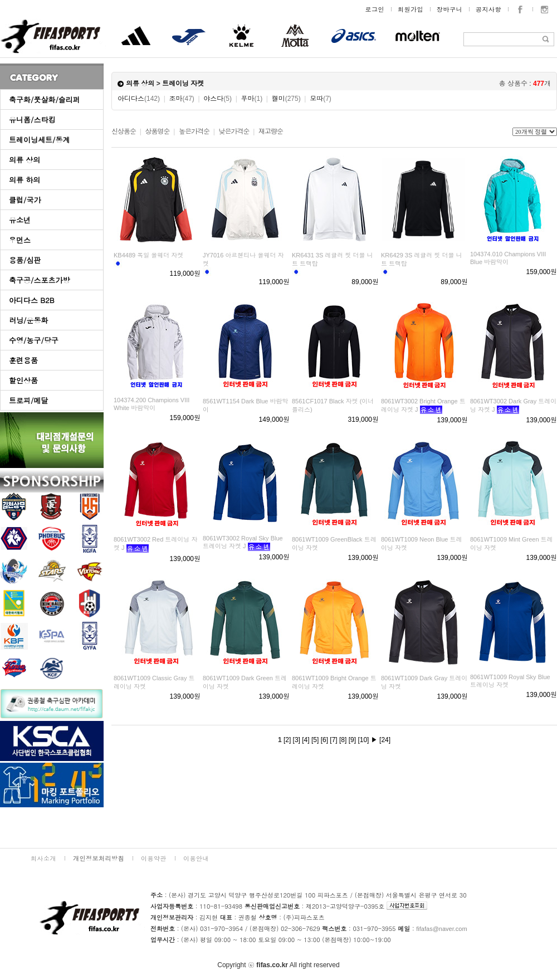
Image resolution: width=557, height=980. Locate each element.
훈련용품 (23, 360)
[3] (297, 740)
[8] (343, 740)
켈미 (286, 99)
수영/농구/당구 (34, 340)
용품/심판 (25, 260)
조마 (182, 99)
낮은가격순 (234, 131)
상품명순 (157, 131)
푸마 (251, 99)
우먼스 (20, 240)
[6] (324, 740)
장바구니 (449, 9)
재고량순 (271, 131)
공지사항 (488, 9)
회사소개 (43, 858)
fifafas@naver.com (441, 929)
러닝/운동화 (28, 320)
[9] (352, 740)
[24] (385, 740)
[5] (315, 740)
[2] (287, 740)
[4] (306, 740)
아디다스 (139, 99)
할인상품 (23, 380)
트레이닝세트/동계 (39, 140)
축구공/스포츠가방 (39, 280)
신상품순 (124, 131)
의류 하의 (25, 180)
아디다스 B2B (32, 300)
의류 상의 (25, 160)
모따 (321, 99)
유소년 (20, 220)
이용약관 (154, 858)
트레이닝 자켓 (183, 84)
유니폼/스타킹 (32, 120)
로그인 (375, 9)
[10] (363, 740)
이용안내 (196, 858)
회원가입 (411, 9)
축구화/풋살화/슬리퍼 (45, 99)
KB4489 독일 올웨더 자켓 (148, 255)
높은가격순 (194, 131)
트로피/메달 (28, 400)
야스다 (218, 99)
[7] (333, 740)
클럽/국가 (25, 200)
